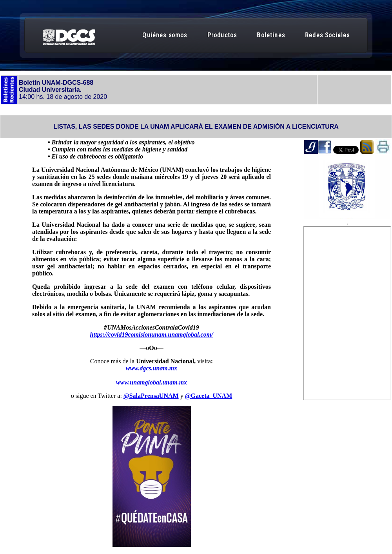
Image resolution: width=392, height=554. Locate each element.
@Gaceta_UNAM (209, 396)
